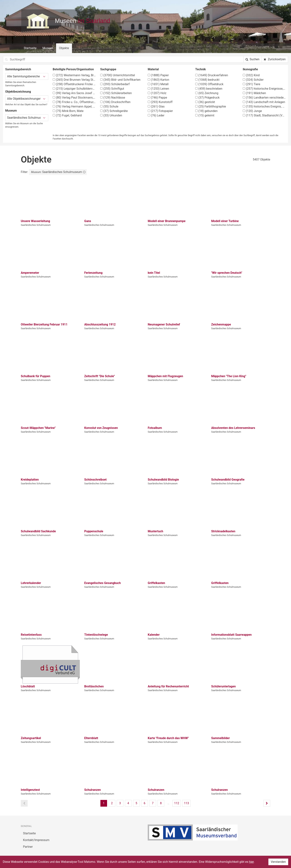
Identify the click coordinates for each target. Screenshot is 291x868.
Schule (109, 106)
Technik (201, 69)
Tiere (251, 84)
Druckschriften (115, 102)
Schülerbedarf (115, 84)
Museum (11, 111)
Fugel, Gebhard (67, 115)
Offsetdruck (209, 84)
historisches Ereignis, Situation (264, 106)
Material (153, 69)
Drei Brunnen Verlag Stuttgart (74, 80)
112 (177, 803)
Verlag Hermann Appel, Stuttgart (74, 106)
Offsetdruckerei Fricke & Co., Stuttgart (74, 84)
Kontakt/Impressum (36, 840)
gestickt (205, 102)
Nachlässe (113, 98)
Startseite (30, 48)
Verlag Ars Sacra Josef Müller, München (74, 93)
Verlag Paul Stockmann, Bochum (74, 98)
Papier (158, 75)
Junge (252, 111)
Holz (157, 93)
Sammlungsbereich (18, 69)
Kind (251, 75)
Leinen (158, 89)
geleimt (205, 115)
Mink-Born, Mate (68, 111)
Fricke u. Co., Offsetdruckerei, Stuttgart (74, 102)
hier (251, 862)
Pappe (157, 98)
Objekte (64, 48)
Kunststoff (160, 102)
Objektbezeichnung (18, 92)
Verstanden (278, 862)
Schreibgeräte (114, 111)
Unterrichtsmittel (118, 75)
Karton (158, 80)
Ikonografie (250, 69)
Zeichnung (207, 93)
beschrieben (209, 89)
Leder (156, 115)
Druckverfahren (212, 75)
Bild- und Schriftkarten (120, 80)
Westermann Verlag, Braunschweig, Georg (74, 75)
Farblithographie (211, 106)
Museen (48, 48)
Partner (28, 847)
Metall (158, 84)
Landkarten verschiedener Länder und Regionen (264, 98)
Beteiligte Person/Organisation (73, 69)
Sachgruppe (108, 69)
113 (186, 803)
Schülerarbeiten (116, 93)
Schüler (253, 80)
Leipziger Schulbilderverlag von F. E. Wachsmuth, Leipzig (74, 89)
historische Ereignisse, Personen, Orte (264, 89)
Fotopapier (160, 111)
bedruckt (207, 80)
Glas (156, 106)
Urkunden (111, 115)
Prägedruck (207, 98)
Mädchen (254, 93)
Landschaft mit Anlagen (264, 102)
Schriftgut (112, 89)
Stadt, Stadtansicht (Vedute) (264, 115)
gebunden (206, 111)
